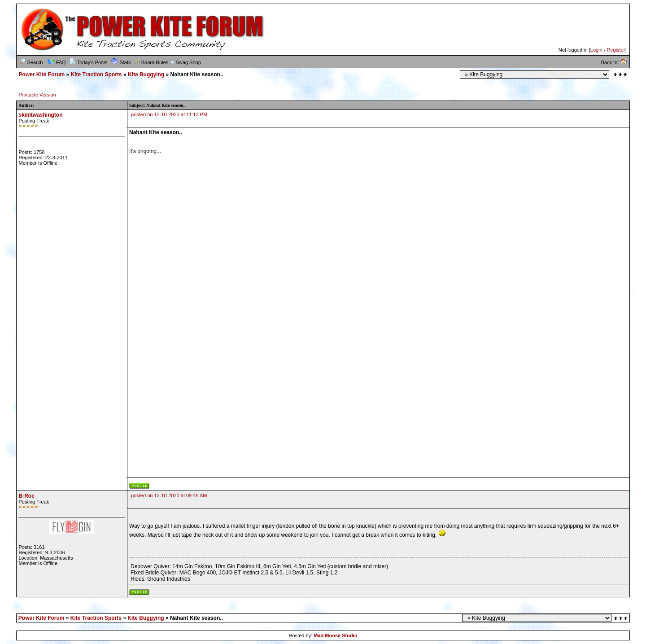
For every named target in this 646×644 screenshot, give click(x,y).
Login (596, 50)
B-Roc (26, 496)
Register (616, 50)
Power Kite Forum (41, 74)
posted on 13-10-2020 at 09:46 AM (169, 495)
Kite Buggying (146, 74)
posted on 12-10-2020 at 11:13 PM (169, 114)
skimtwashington (40, 115)
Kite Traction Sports (96, 74)
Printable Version (37, 95)
